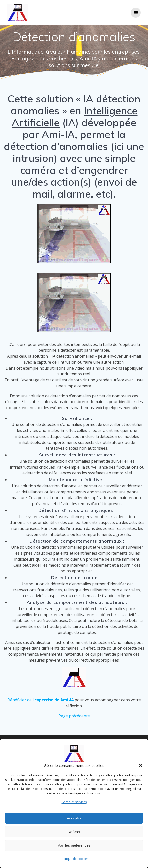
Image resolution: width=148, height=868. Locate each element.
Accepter (74, 818)
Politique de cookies (74, 859)
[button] (141, 765)
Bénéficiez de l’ (41, 700)
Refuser (74, 832)
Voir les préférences (74, 845)
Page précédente (74, 716)
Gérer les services (74, 802)
